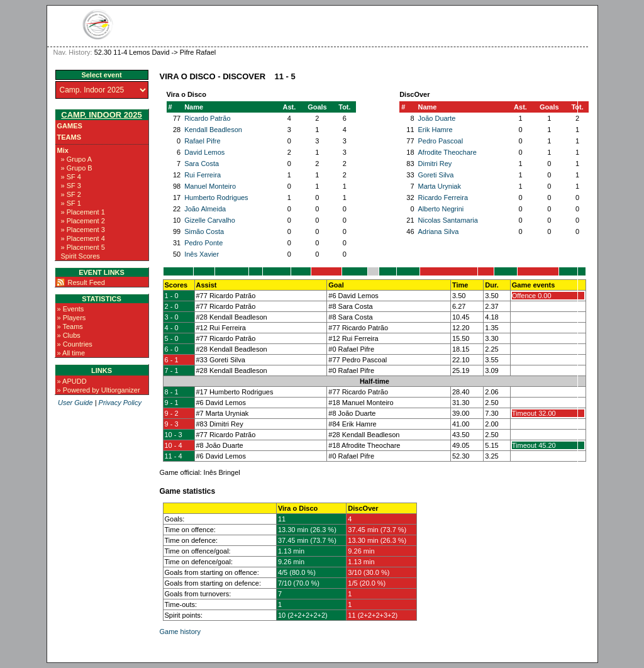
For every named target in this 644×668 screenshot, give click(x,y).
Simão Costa (204, 231)
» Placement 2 (83, 221)
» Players (72, 318)
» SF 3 (71, 186)
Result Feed (86, 282)
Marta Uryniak (440, 186)
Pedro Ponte (203, 243)
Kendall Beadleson (213, 130)
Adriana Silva (439, 231)
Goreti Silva (436, 175)
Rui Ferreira (203, 175)
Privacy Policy (120, 403)
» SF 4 (71, 177)
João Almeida (205, 209)
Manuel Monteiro (210, 186)
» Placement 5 (83, 247)
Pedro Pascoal (441, 141)
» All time (71, 353)
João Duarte (437, 118)
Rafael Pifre (202, 141)
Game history (180, 632)
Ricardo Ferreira (443, 198)
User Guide (75, 403)
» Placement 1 (83, 212)
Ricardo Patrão (207, 118)
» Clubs (69, 335)
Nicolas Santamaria (448, 220)
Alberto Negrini (441, 209)
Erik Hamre (436, 130)
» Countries (75, 344)
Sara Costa (202, 164)
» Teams (70, 326)
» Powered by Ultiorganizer (99, 390)
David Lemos (204, 152)
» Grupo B (77, 168)
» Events (71, 309)
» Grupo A (77, 159)
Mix (63, 150)
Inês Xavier (202, 254)
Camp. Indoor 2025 (101, 115)
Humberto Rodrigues (216, 198)
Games (70, 126)
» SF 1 (71, 203)
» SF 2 (71, 194)
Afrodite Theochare (447, 152)
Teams (69, 137)
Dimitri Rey (435, 164)
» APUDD (72, 381)
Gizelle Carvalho (210, 220)
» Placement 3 (83, 230)
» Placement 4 (83, 238)
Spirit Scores (80, 256)
